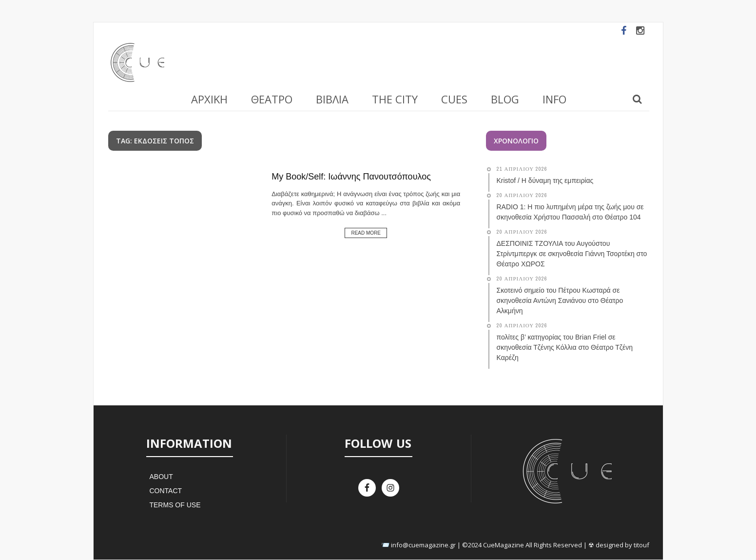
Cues (454, 99)
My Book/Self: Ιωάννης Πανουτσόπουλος (351, 177)
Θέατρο (272, 99)
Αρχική (209, 99)
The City (395, 99)
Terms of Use (175, 505)
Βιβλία (332, 99)
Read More (366, 233)
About (161, 477)
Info (554, 99)
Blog (505, 99)
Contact (165, 491)
